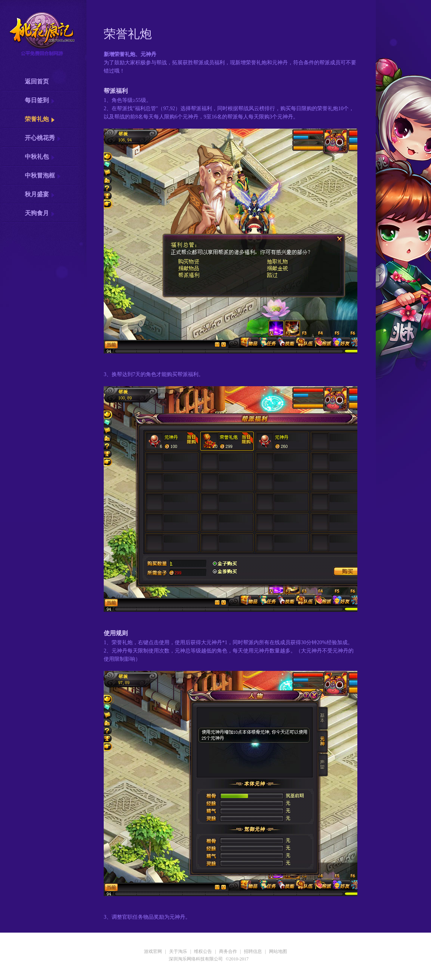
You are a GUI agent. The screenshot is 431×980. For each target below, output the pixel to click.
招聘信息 (253, 951)
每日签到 (37, 100)
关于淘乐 (178, 951)
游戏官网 (153, 951)
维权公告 (203, 951)
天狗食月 (37, 213)
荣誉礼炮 (37, 119)
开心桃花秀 (40, 138)
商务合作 (228, 951)
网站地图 (278, 951)
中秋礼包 (37, 157)
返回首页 (37, 81)
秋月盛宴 (37, 194)
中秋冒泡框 (40, 175)
